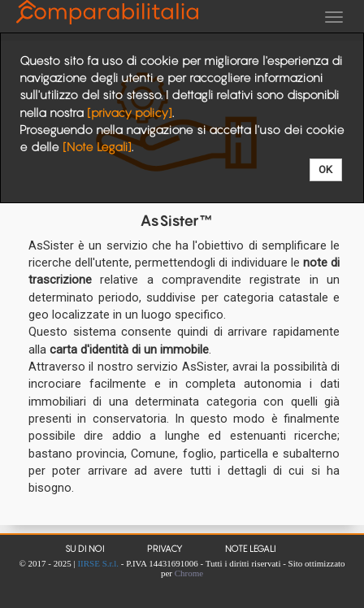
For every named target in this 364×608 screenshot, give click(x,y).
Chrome (189, 573)
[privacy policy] (130, 113)
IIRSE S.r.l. (98, 563)
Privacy (165, 549)
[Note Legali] (97, 147)
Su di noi (84, 549)
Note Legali (250, 549)
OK (325, 169)
